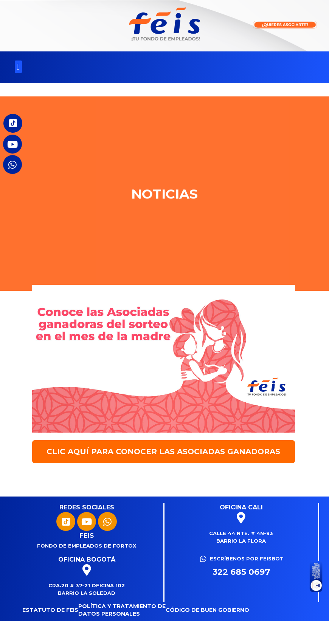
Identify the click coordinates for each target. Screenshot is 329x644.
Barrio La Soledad (87, 593)
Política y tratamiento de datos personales (122, 610)
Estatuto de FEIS (50, 610)
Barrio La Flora (241, 541)
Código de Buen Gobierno (207, 610)
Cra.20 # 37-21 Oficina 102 (87, 585)
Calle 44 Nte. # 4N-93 (241, 533)
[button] (18, 67)
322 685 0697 (241, 572)
